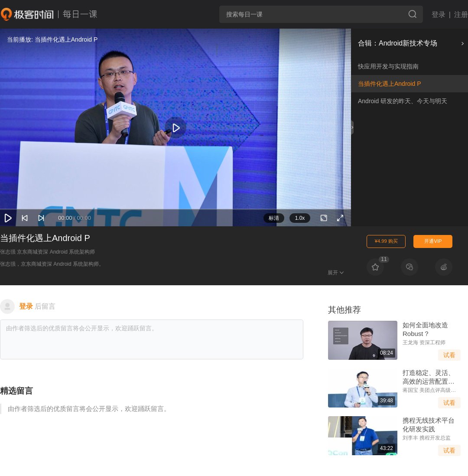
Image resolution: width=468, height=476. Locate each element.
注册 (461, 15)
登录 (439, 15)
